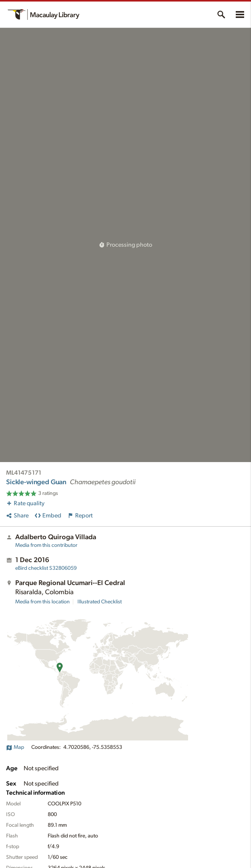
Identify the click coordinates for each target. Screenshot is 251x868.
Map (15, 747)
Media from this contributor (46, 545)
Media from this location (43, 602)
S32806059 (46, 568)
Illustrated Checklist (100, 602)
